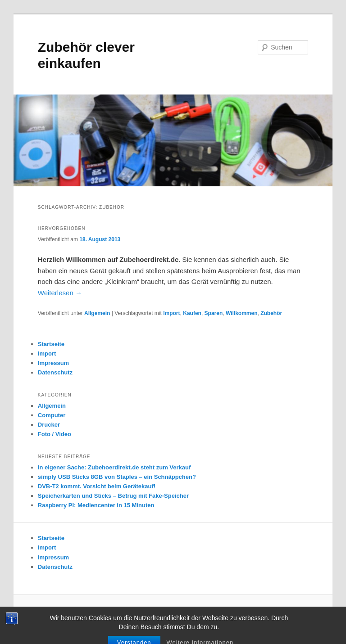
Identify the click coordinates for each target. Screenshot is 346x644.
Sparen (214, 313)
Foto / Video (55, 434)
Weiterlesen (60, 293)
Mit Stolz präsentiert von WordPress (192, 612)
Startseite (51, 344)
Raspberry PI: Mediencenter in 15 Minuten (96, 505)
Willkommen (242, 313)
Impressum (53, 363)
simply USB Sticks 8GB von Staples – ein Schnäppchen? (117, 477)
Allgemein (97, 313)
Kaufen (192, 313)
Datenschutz (55, 372)
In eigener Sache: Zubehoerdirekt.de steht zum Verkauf (114, 467)
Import (171, 313)
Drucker (49, 425)
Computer (52, 415)
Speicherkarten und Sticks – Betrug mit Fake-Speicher (113, 496)
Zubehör (271, 313)
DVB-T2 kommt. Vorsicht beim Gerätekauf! (97, 486)
